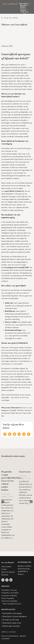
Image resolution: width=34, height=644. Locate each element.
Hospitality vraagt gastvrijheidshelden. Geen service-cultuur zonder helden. (11, 481)
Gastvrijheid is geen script (12, 623)
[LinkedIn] (14, 434)
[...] (11, 538)
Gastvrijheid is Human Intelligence (15, 616)
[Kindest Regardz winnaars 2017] (8, 460)
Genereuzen (25, 472)
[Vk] (24, 434)
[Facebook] (5, 434)
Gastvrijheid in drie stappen (12, 613)
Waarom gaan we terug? (11, 626)
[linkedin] (11, 580)
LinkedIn (13, 410)
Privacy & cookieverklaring (10, 636)
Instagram (5, 410)
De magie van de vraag (11, 620)
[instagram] (7, 580)
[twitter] (3, 580)
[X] (10, 434)
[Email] (29, 434)
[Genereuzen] (26, 460)
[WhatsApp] (19, 434)
